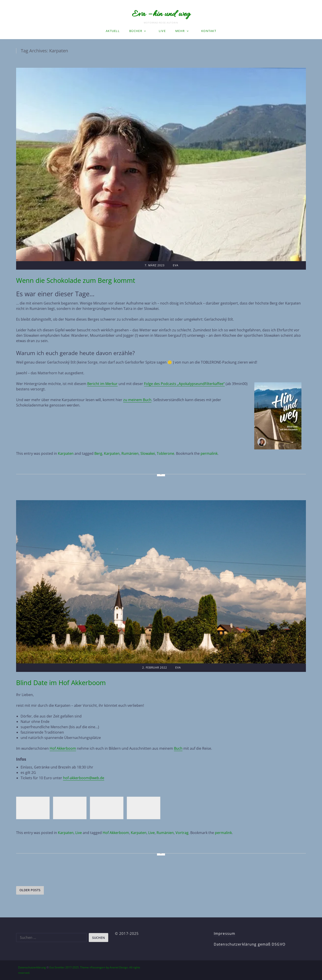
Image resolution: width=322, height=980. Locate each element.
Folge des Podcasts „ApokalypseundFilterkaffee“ (184, 384)
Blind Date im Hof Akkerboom (61, 683)
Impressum (225, 933)
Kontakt (209, 31)
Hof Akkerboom (63, 748)
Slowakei (148, 453)
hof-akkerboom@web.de (84, 778)
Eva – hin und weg (161, 14)
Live (79, 833)
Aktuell (113, 31)
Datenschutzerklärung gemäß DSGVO (250, 944)
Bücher (136, 31)
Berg (98, 453)
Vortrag (182, 833)
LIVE (162, 31)
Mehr (180, 31)
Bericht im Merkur (102, 384)
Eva (176, 265)
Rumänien (130, 453)
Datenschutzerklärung (32, 967)
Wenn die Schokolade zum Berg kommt (76, 280)
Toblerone (165, 453)
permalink (209, 453)
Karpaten (66, 453)
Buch (178, 748)
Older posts (30, 890)
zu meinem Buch (137, 400)
